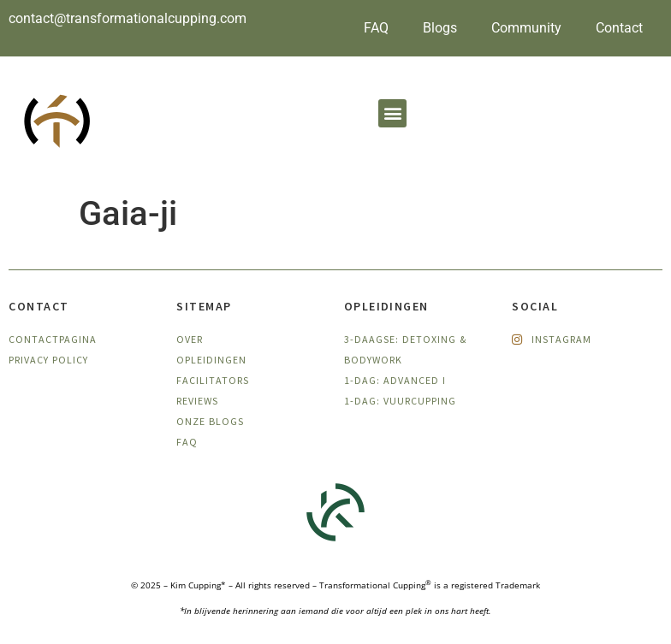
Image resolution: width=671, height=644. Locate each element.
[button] (392, 113)
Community (526, 28)
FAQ (376, 28)
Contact (619, 28)
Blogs (440, 28)
